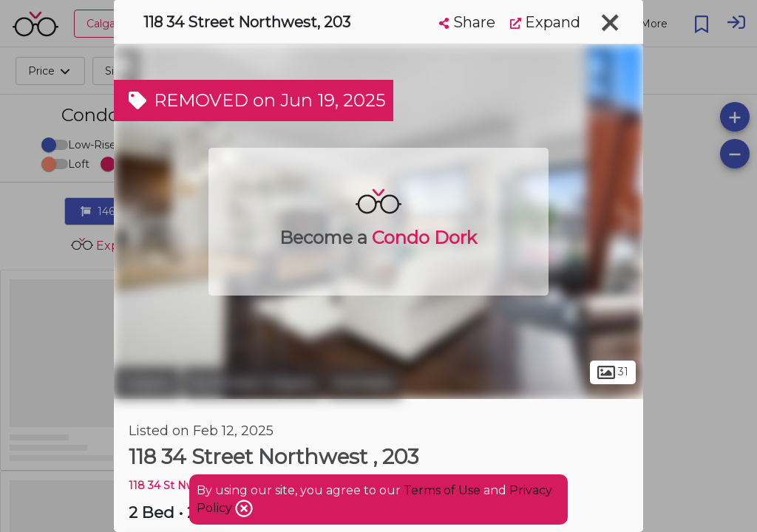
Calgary (147, 383)
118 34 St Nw (162, 485)
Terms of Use (442, 490)
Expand (545, 22)
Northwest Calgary (253, 383)
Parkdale (363, 383)
